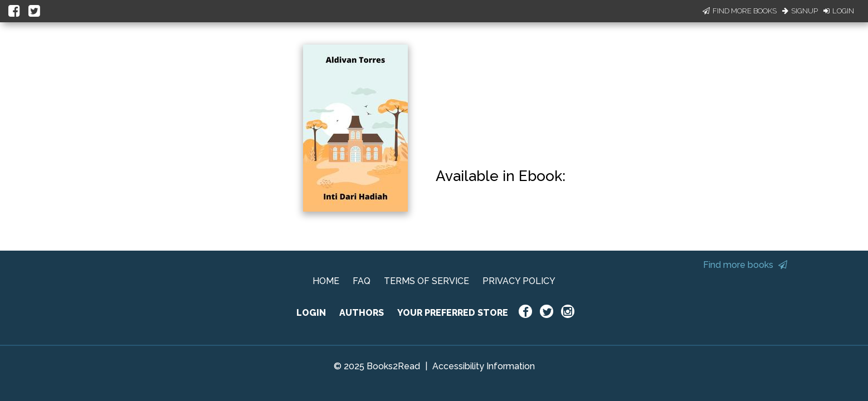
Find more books (745, 265)
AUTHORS (362, 313)
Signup (800, 11)
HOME (326, 281)
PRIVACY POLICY (519, 281)
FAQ (362, 281)
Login (839, 11)
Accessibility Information (484, 366)
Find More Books (740, 11)
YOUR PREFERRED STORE (453, 313)
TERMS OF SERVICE (426, 281)
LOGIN (311, 313)
